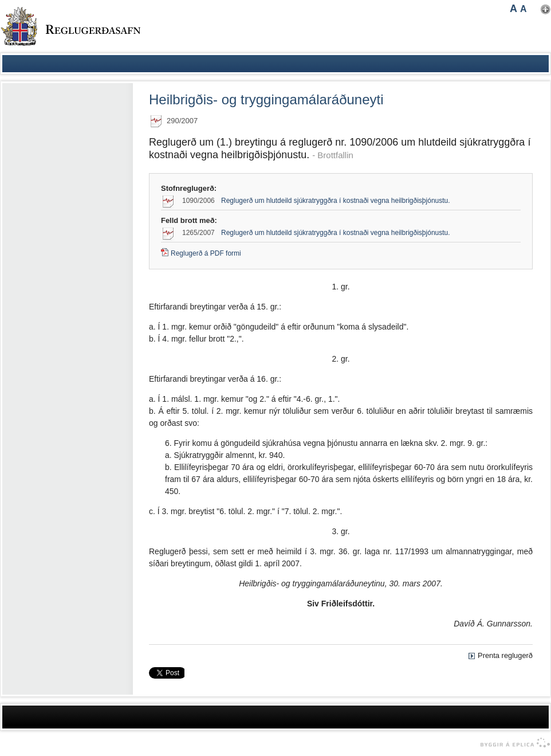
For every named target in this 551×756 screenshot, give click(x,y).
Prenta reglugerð (505, 655)
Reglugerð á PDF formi (206, 253)
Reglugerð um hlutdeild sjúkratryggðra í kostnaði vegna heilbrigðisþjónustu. (336, 201)
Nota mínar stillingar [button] (546, 9)
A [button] (513, 9)
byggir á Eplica (512, 743)
